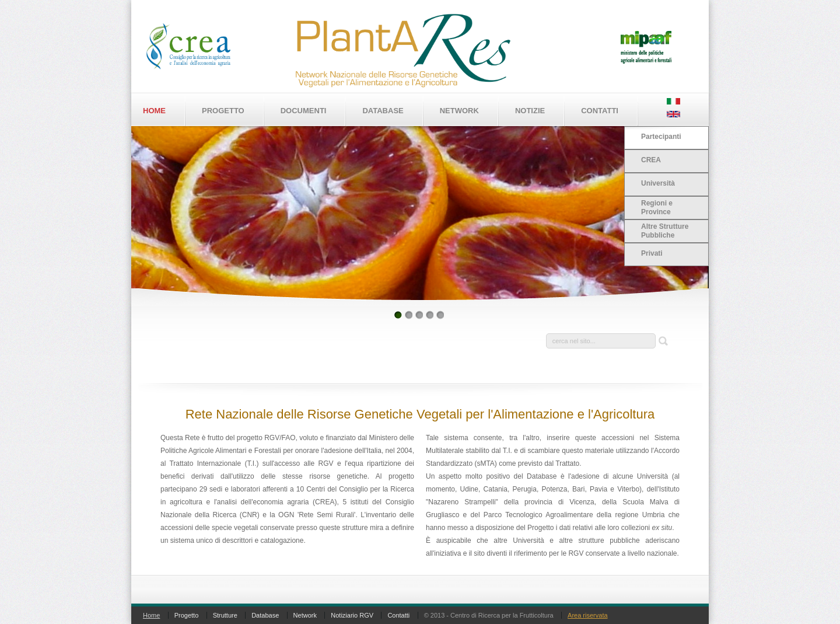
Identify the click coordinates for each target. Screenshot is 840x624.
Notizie (530, 111)
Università (658, 183)
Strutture (225, 615)
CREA (651, 160)
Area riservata (587, 615)
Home (154, 111)
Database (383, 111)
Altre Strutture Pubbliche (665, 231)
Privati (652, 253)
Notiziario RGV (352, 615)
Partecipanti (661, 137)
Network (459, 111)
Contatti (600, 111)
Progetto (223, 111)
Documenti (304, 111)
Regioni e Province (657, 208)
